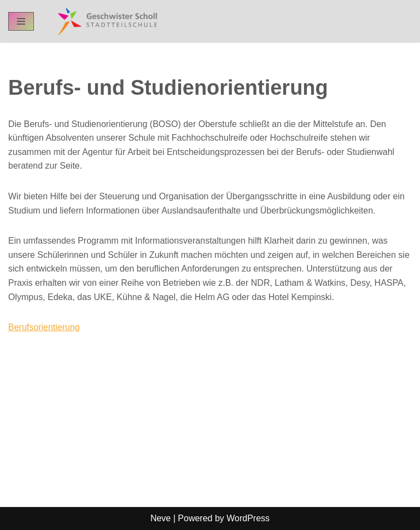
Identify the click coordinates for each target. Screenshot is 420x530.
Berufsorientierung (44, 327)
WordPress (248, 518)
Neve (161, 518)
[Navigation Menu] (21, 21)
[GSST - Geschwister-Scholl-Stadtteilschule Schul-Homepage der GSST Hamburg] (105, 21)
